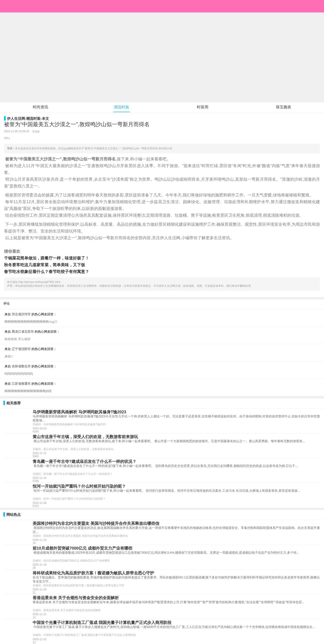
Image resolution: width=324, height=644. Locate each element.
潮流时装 (121, 107)
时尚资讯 (40, 107)
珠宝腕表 (283, 107)
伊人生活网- (17, 119)
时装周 (203, 107)
